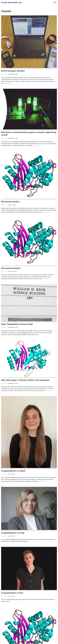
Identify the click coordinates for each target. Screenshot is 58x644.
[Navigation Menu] (55, 2)
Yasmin (5, 74)
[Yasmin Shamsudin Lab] (11, 2)
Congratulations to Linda (13, 533)
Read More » (9, 83)
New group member (10, 202)
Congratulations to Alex (12, 593)
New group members (11, 268)
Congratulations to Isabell (13, 471)
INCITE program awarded (13, 71)
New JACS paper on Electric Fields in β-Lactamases (25, 380)
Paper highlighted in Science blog (17, 324)
